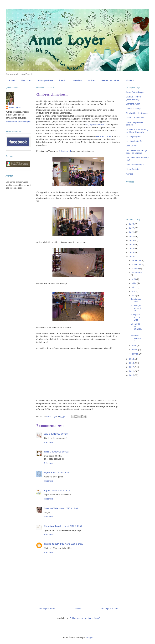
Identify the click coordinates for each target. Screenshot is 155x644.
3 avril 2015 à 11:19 (61, 490)
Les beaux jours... (136, 300)
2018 (132, 244)
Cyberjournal (65, 151)
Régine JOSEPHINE (54, 544)
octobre (136, 268)
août (134, 279)
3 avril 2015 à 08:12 (59, 452)
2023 (132, 224)
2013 (132, 363)
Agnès (47, 490)
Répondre (49, 442)
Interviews (78, 80)
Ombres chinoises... (136, 338)
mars (134, 346)
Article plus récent (47, 608)
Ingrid (47, 473)
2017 (132, 249)
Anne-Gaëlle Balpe (135, 92)
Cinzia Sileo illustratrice (137, 113)
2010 (132, 375)
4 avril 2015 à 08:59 (73, 526)
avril (134, 296)
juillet (134, 283)
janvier (135, 354)
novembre (137, 264)
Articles (92, 80)
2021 (132, 232)
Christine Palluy (133, 108)
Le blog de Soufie (134, 141)
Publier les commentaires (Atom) (85, 618)
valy (46, 434)
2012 (132, 367)
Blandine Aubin (133, 104)
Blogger (89, 638)
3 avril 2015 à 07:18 (58, 434)
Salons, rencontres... (111, 80)
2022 (132, 228)
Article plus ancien (109, 608)
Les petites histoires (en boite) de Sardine (137, 152)
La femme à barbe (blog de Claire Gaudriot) (137, 131)
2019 (132, 240)
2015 (132, 257)
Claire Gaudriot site (135, 118)
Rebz (47, 452)
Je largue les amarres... (136, 328)
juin (134, 287)
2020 (132, 236)
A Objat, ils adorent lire (136, 308)
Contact (130, 80)
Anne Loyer (15, 108)
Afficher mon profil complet (18, 122)
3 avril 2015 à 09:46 (60, 473)
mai (134, 291)
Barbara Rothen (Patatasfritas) (133, 98)
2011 (132, 371)
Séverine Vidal (51, 508)
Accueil (12, 80)
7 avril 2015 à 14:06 (74, 544)
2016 (132, 253)
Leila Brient (131, 146)
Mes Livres (26, 80)
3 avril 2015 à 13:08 (69, 508)
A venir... (63, 80)
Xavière (129, 174)
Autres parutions (45, 80)
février (135, 350)
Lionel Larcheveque (135, 165)
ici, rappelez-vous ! (95, 125)
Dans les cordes (104, 136)
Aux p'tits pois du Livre (136, 317)
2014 (132, 359)
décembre (137, 260)
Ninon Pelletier (133, 169)
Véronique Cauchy (53, 526)
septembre (137, 273)
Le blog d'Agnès (133, 137)
